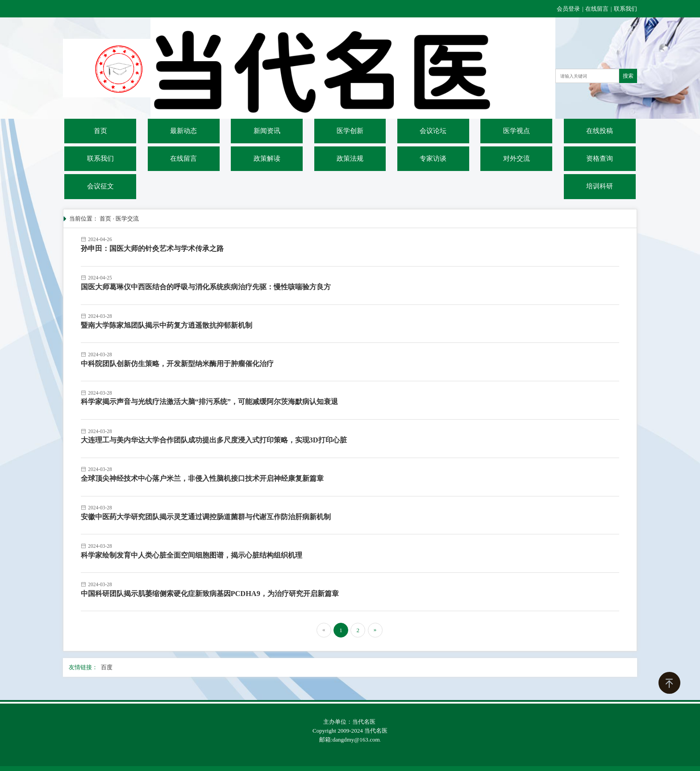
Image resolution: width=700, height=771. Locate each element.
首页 (100, 131)
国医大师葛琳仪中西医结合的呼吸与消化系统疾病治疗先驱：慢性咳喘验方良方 (206, 287)
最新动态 (183, 131)
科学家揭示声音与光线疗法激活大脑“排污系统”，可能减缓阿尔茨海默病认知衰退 (209, 402)
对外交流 (517, 158)
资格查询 (600, 158)
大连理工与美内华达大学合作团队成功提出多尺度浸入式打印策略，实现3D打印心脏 (214, 440)
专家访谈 (433, 158)
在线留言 (597, 9)
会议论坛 (433, 131)
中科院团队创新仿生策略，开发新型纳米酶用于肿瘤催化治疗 (177, 364)
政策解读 (267, 158)
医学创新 (350, 131)
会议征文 (100, 186)
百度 (107, 667)
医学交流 (127, 219)
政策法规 (350, 158)
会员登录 (569, 9)
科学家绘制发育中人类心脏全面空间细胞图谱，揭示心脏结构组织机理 (192, 555)
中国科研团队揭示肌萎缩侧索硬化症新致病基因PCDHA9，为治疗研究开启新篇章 (210, 594)
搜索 (628, 76)
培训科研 (600, 186)
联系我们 (625, 9)
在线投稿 (600, 131)
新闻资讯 (267, 131)
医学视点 (517, 131)
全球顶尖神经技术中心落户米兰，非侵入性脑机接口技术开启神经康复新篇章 (202, 478)
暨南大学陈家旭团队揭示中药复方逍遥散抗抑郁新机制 (167, 325)
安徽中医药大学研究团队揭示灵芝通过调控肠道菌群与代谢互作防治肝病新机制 (206, 517)
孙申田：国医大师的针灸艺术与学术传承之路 (152, 248)
